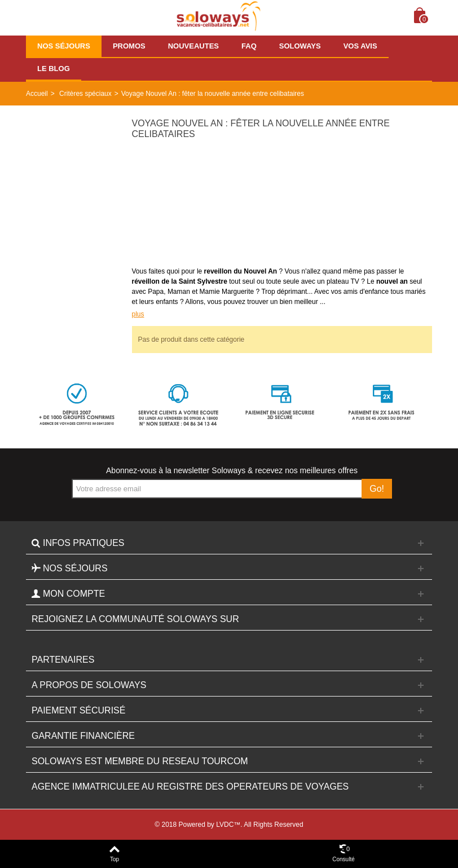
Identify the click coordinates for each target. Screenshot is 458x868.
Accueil (37, 94)
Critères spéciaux (85, 94)
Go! (377, 489)
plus (138, 314)
